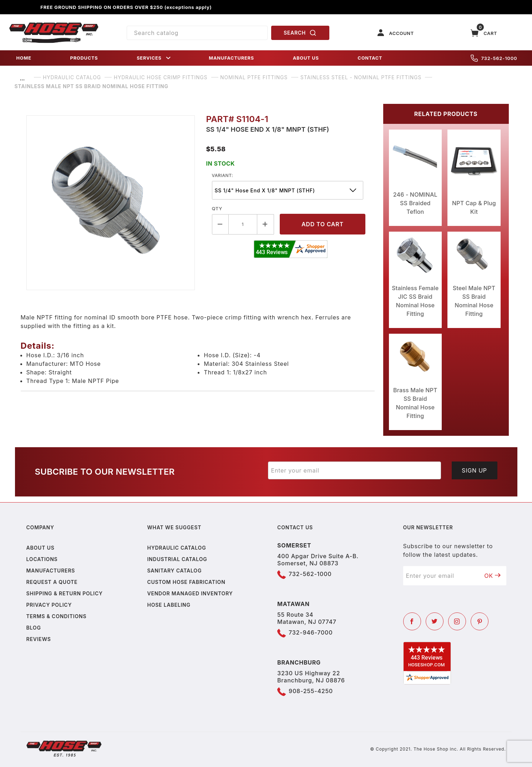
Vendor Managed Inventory (190, 593)
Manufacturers (51, 571)
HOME (24, 58)
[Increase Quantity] (266, 224)
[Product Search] (197, 33)
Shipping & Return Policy (65, 593)
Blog (34, 628)
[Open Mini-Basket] (484, 33)
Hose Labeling (169, 605)
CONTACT (370, 58)
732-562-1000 (494, 58)
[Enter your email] (354, 470)
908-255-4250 (311, 691)
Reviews (39, 639)
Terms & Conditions (57, 616)
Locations (42, 559)
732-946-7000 (311, 632)
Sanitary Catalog (174, 571)
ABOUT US (306, 58)
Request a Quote (52, 582)
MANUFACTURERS (231, 58)
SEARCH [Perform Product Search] (300, 33)
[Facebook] (412, 621)
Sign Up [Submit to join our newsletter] (474, 470)
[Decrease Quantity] (220, 224)
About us (40, 548)
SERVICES (154, 58)
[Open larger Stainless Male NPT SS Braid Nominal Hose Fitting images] (111, 203)
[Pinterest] (480, 621)
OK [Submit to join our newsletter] (492, 576)
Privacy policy (49, 605)
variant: (223, 175)
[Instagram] (457, 621)
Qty (217, 208)
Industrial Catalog (177, 559)
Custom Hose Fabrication (186, 582)
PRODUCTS (84, 58)
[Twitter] (435, 621)
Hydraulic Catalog (176, 548)
